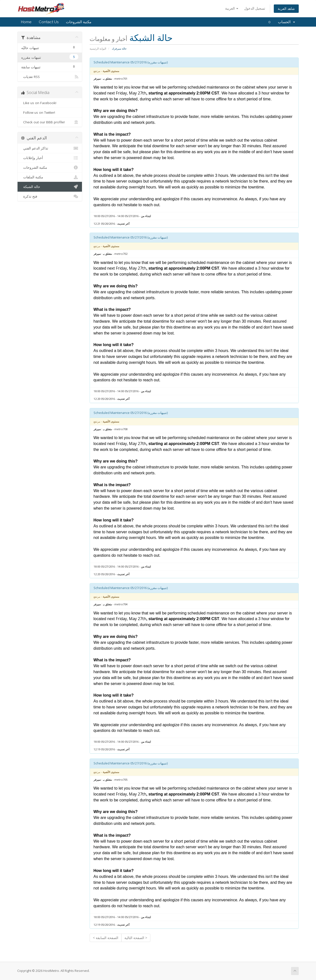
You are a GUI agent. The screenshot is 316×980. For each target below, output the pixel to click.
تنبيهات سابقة (50, 66)
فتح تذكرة (50, 196)
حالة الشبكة (50, 187)
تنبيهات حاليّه (50, 47)
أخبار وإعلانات (50, 158)
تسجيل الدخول (255, 8)
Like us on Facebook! (50, 103)
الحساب (286, 22)
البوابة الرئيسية (98, 48)
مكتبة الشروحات (79, 22)
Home (26, 22)
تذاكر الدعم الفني (50, 148)
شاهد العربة (286, 9)
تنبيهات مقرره (50, 57)
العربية (232, 8)
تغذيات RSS (50, 77)
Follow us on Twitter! (50, 112)
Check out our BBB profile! (50, 122)
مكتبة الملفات (50, 177)
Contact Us (49, 22)
